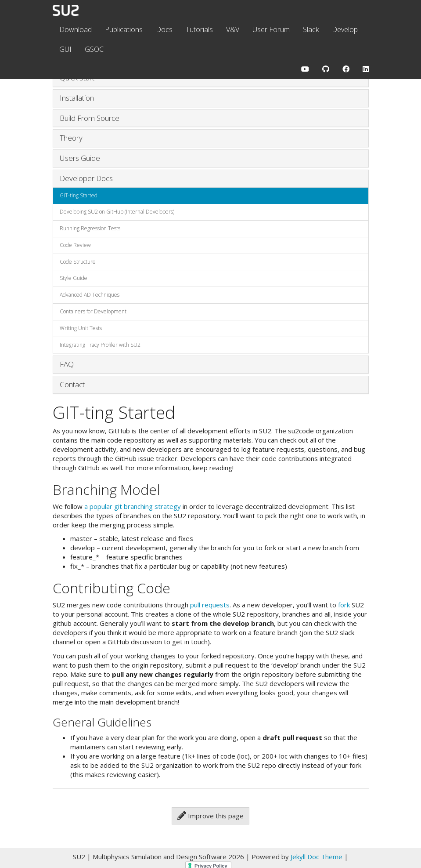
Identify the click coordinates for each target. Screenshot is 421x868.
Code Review (75, 245)
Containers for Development (93, 311)
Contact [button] (72, 384)
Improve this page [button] (210, 816)
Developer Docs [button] (86, 178)
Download (76, 29)
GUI (65, 49)
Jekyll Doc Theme (317, 857)
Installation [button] (77, 98)
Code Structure (78, 262)
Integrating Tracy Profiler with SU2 (100, 345)
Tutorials (199, 29)
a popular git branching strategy (133, 506)
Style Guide (74, 278)
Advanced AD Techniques (90, 295)
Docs (164, 29)
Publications (124, 29)
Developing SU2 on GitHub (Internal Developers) (117, 212)
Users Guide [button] (80, 158)
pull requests (210, 605)
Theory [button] (71, 138)
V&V (233, 29)
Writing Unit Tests (81, 328)
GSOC (94, 49)
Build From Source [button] (90, 118)
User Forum (271, 29)
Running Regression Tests (90, 228)
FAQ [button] (67, 364)
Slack (311, 29)
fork (344, 605)
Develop (345, 29)
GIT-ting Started (79, 195)
